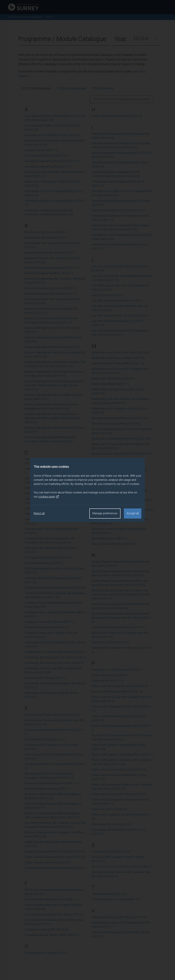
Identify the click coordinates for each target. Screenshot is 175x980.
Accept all (133, 513)
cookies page (49, 497)
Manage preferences (105, 513)
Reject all (39, 513)
